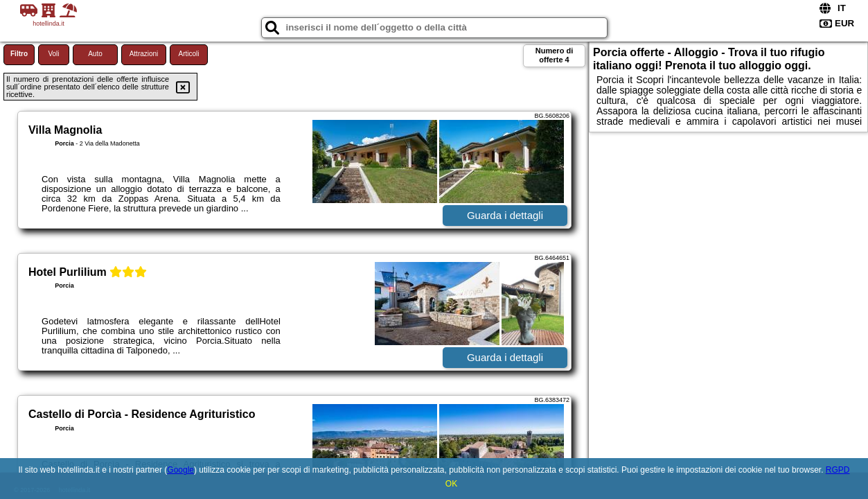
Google (180, 470)
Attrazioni (144, 54)
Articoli (188, 54)
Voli (53, 54)
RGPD (838, 470)
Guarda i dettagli (505, 215)
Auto (95, 54)
